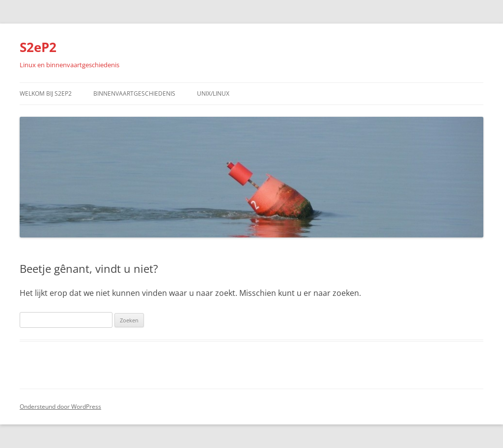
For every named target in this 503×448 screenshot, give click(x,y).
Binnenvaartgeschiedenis (134, 93)
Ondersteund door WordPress (60, 407)
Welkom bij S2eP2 (46, 93)
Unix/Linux (213, 93)
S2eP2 (38, 47)
